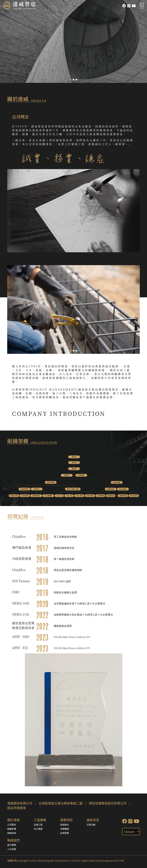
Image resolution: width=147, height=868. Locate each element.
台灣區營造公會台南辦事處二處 (61, 803)
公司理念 (12, 825)
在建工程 (38, 825)
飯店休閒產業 (17, 808)
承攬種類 (65, 829)
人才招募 (12, 849)
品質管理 (65, 833)
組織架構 (12, 829)
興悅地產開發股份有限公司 (108, 803)
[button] (71, 80)
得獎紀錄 (12, 833)
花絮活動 (91, 825)
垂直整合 (65, 825)
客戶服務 (12, 845)
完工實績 (38, 829)
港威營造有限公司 (20, 803)
